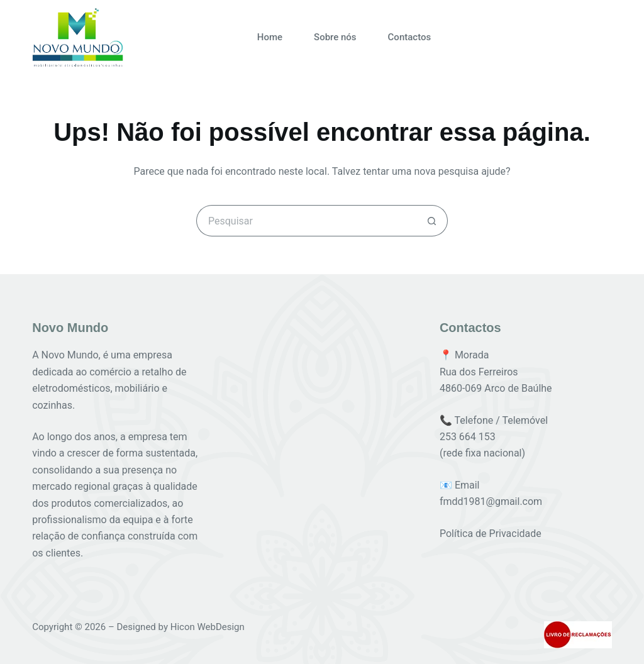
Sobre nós (335, 37)
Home (270, 37)
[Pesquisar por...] (306, 221)
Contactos (410, 37)
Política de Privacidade (491, 534)
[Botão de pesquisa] (432, 221)
